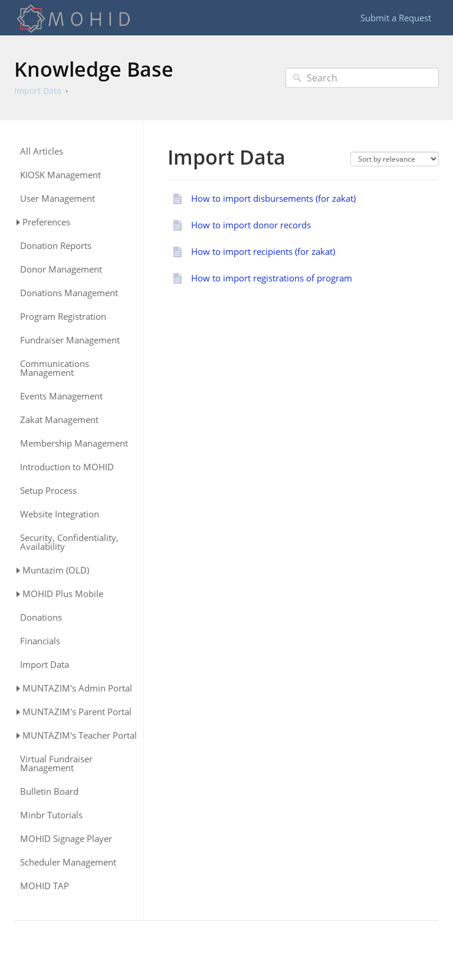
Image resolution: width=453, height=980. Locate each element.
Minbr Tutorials (51, 815)
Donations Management (69, 293)
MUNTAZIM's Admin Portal (77, 688)
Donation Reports (56, 246)
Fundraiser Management (70, 340)
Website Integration (60, 514)
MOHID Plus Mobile (63, 594)
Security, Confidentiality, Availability (69, 542)
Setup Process (48, 491)
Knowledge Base (94, 69)
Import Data (38, 91)
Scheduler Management (68, 862)
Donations (41, 617)
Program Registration (63, 317)
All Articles (42, 151)
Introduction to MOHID (67, 467)
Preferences (46, 222)
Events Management (61, 396)
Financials (40, 641)
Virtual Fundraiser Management (56, 763)
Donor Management (61, 269)
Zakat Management (59, 420)
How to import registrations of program (272, 278)
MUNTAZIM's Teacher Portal (80, 735)
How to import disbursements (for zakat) (273, 198)
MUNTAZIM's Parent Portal (77, 712)
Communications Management (55, 368)
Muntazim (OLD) (56, 570)
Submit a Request (396, 18)
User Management (58, 199)
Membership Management (74, 443)
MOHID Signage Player (66, 839)
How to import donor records (251, 225)
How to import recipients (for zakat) (263, 251)
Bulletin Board (49, 791)
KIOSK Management (60, 175)
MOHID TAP (45, 886)
